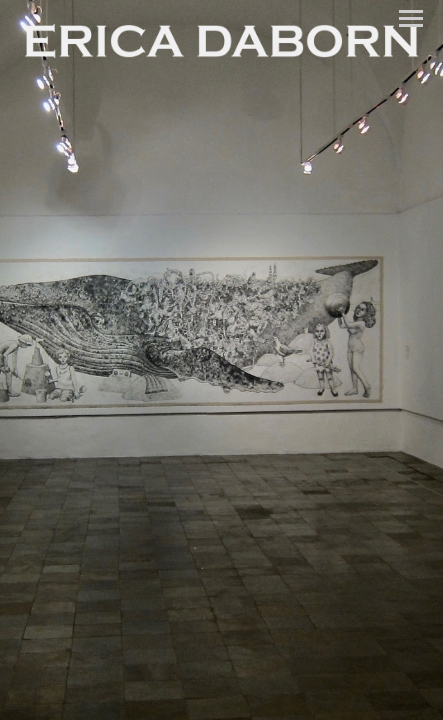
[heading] (221, 43)
